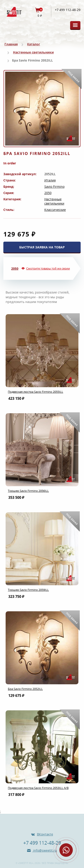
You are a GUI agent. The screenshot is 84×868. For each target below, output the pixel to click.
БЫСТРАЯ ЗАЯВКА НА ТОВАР (42, 247)
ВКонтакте (45, 834)
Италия (50, 180)
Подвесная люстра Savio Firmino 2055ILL (36, 392)
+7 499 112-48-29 (68, 10)
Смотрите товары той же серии (48, 268)
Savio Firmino (54, 187)
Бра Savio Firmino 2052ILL (25, 689)
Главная (11, 44)
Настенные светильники (33, 52)
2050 (48, 193)
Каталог (34, 44)
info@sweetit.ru (45, 850)
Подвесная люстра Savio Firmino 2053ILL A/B (38, 788)
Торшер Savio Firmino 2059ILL (28, 590)
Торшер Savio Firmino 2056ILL (28, 491)
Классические (55, 210)
